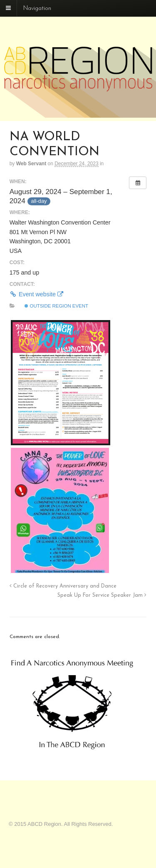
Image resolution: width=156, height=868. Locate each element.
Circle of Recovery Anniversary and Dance (63, 586)
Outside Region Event (56, 306)
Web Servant (31, 164)
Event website (36, 294)
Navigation (37, 9)
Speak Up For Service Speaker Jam (102, 595)
